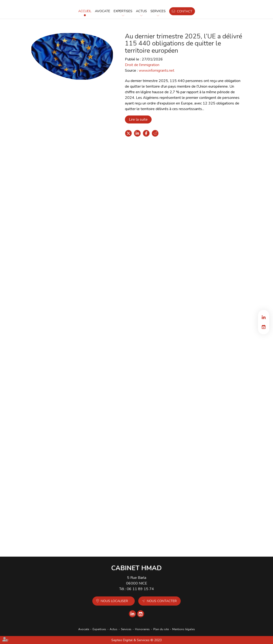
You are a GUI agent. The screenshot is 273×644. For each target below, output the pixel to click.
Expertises (123, 11)
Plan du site (161, 629)
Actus (141, 11)
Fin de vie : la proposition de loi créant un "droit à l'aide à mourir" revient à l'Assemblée (155, 371)
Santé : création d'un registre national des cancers (160, 496)
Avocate (103, 11)
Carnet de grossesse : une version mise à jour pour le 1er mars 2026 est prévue (157, 243)
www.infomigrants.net (157, 71)
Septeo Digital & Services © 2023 (136, 640)
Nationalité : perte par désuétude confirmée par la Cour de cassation (157, 304)
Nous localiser (114, 601)
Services (158, 11)
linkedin (264, 317)
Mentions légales (184, 629)
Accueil (85, 11)
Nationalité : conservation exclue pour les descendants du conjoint (156, 432)
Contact (185, 11)
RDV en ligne (264, 327)
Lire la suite (138, 119)
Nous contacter (162, 601)
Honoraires (142, 629)
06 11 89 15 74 (140, 589)
